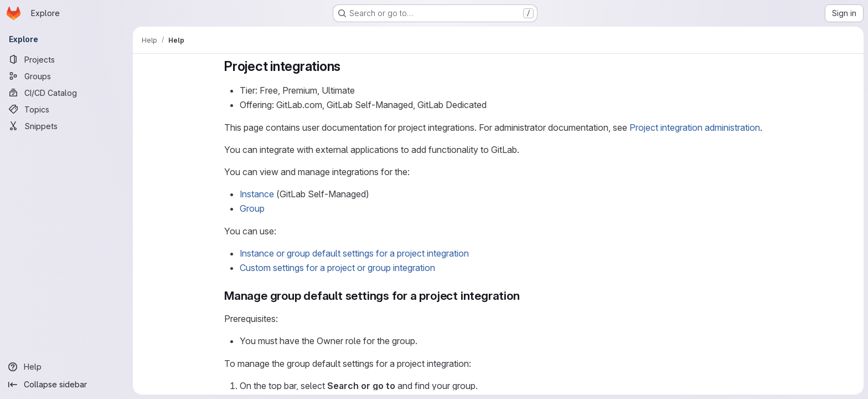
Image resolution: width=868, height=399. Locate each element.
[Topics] (66, 109)
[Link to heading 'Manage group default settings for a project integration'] (526, 296)
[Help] (66, 367)
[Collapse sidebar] (66, 385)
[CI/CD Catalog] (66, 93)
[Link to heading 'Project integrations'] (348, 66)
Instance (257, 194)
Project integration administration (695, 127)
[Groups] (66, 76)
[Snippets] (66, 126)
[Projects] (66, 59)
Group (252, 208)
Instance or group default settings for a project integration (354, 253)
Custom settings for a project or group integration (337, 268)
